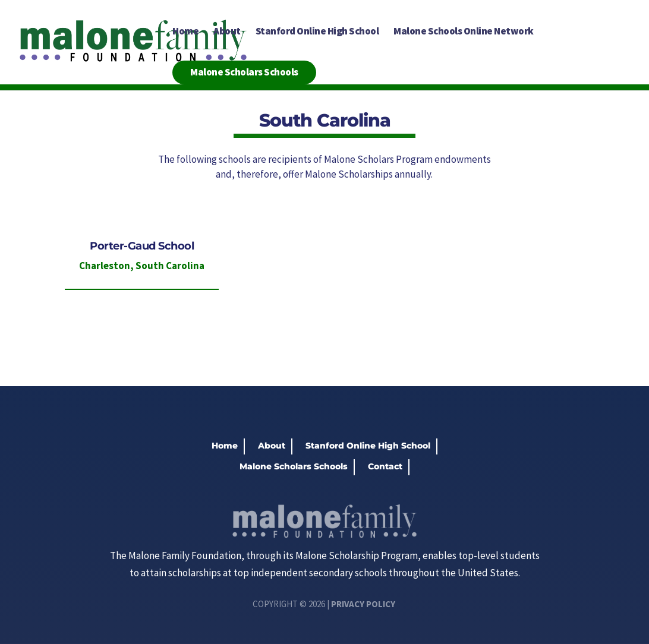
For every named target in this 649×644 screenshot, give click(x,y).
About (227, 32)
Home (185, 32)
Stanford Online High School (317, 32)
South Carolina (170, 266)
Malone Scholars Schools (244, 72)
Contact (385, 466)
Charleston (105, 266)
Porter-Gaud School (142, 246)
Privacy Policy (363, 604)
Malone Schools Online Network (464, 32)
